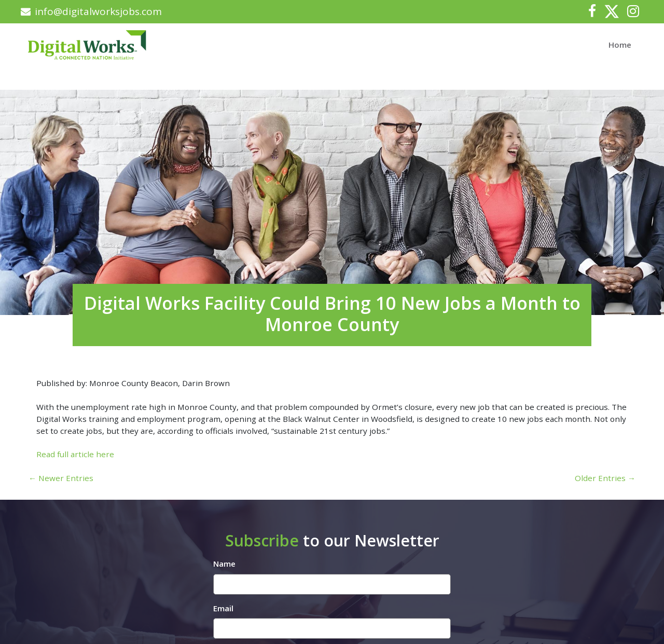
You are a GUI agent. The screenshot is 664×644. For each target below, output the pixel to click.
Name (224, 564)
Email (223, 608)
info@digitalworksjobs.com (91, 11)
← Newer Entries (61, 478)
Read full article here (75, 454)
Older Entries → (605, 478)
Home (620, 45)
